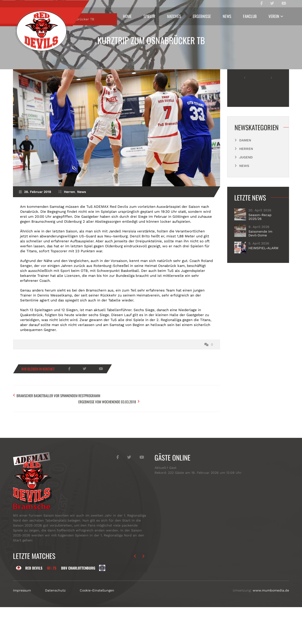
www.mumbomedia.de (271, 627)
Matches (174, 16)
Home (127, 16)
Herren (45, 63)
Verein (274, 16)
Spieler (149, 16)
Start (27, 63)
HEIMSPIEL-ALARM (263, 292)
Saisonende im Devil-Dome (260, 277)
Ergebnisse (202, 16)
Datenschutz (55, 627)
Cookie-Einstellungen (97, 627)
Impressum (22, 627)
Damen (245, 184)
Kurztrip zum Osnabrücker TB (151, 40)
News (227, 16)
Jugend (246, 201)
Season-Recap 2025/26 (260, 261)
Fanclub (250, 16)
